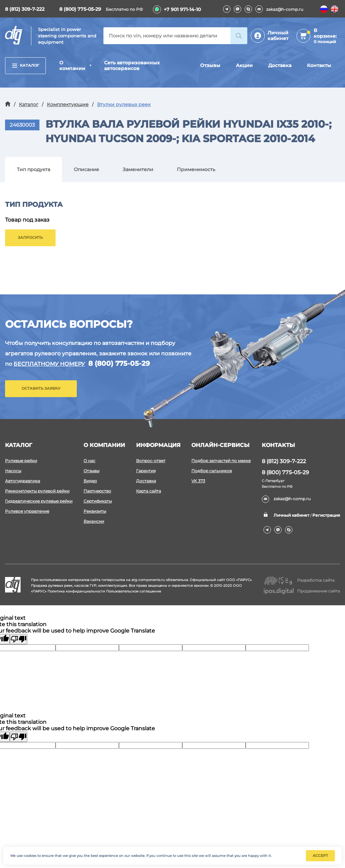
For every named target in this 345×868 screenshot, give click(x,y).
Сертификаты (98, 501)
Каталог (26, 65)
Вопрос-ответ (151, 461)
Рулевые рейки (21, 461)
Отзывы (210, 65)
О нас (89, 461)
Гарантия (146, 471)
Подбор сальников (212, 471)
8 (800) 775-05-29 (80, 9)
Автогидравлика (23, 481)
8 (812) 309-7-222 (25, 9)
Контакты (319, 65)
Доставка (280, 65)
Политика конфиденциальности (76, 591)
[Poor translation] (19, 639)
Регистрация (326, 515)
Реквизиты (95, 511)
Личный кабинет (278, 36)
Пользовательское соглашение (134, 591)
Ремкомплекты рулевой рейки (37, 491)
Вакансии (94, 521)
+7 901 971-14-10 (182, 9)
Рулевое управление (27, 511)
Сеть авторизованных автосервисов (132, 66)
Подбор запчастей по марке (221, 461)
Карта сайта (149, 491)
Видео (90, 481)
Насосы (13, 471)
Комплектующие (68, 104)
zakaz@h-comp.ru (279, 9)
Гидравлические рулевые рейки (39, 501)
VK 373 (198, 481)
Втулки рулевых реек (124, 104)
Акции (244, 65)
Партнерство (97, 491)
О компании (72, 66)
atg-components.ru (148, 580)
